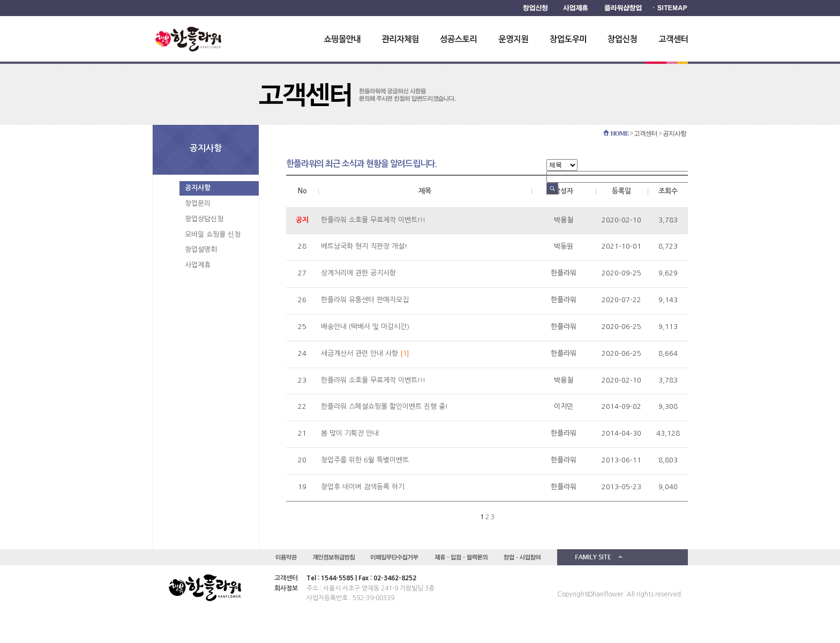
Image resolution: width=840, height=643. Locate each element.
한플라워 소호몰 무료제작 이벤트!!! (373, 220)
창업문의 (198, 203)
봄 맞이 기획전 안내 (350, 433)
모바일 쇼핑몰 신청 (213, 234)
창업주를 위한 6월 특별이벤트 (365, 460)
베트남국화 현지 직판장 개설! (364, 246)
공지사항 (198, 188)
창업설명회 (201, 249)
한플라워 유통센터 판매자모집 (365, 300)
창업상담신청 (204, 219)
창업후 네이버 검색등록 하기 (363, 487)
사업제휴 (198, 265)
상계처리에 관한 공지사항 (358, 273)
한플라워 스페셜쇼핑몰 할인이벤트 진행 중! (384, 406)
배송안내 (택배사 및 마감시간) (365, 327)
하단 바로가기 (0, 0)
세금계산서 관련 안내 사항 (359, 353)
